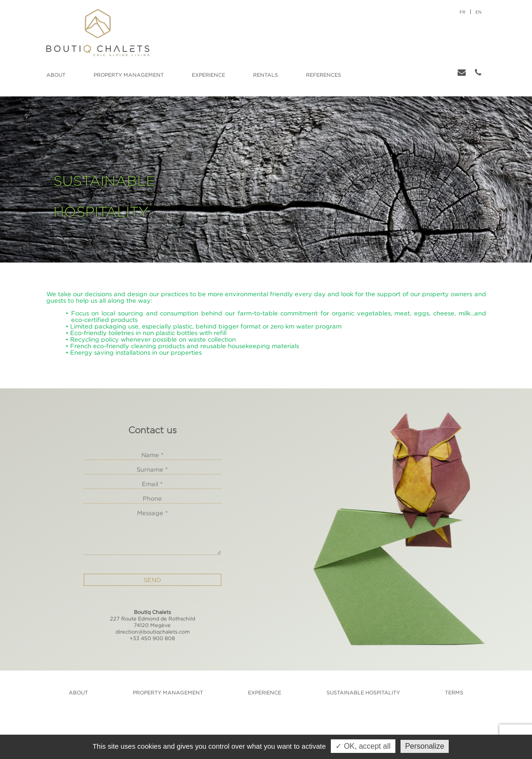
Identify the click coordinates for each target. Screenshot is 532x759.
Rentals (266, 75)
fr (463, 12)
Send (152, 580)
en (478, 12)
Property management (129, 75)
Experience (208, 75)
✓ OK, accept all (363, 746)
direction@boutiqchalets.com (153, 632)
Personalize (425, 746)
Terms (454, 693)
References (324, 75)
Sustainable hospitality (363, 693)
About (56, 75)
